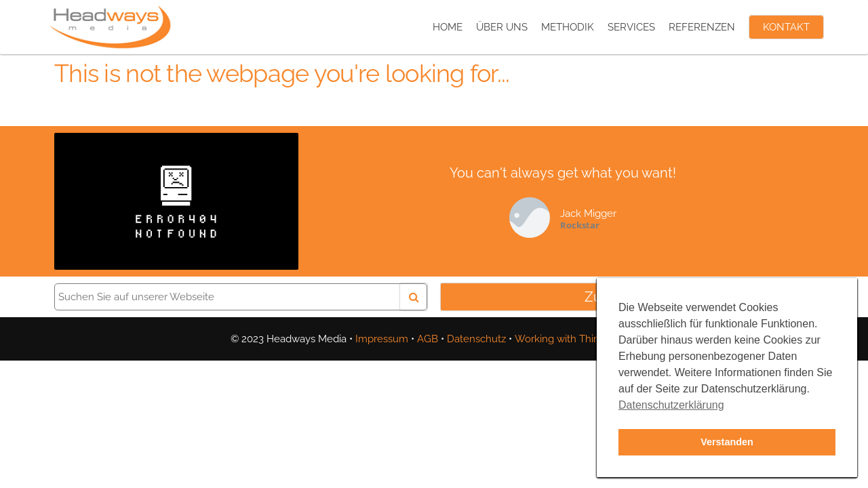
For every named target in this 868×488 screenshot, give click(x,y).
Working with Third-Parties (576, 339)
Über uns (502, 27)
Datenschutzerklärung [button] (671, 405)
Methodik (568, 27)
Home (448, 27)
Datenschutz (476, 339)
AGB (428, 339)
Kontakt (786, 27)
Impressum (382, 339)
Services (631, 27)
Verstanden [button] (727, 442)
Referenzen (702, 27)
